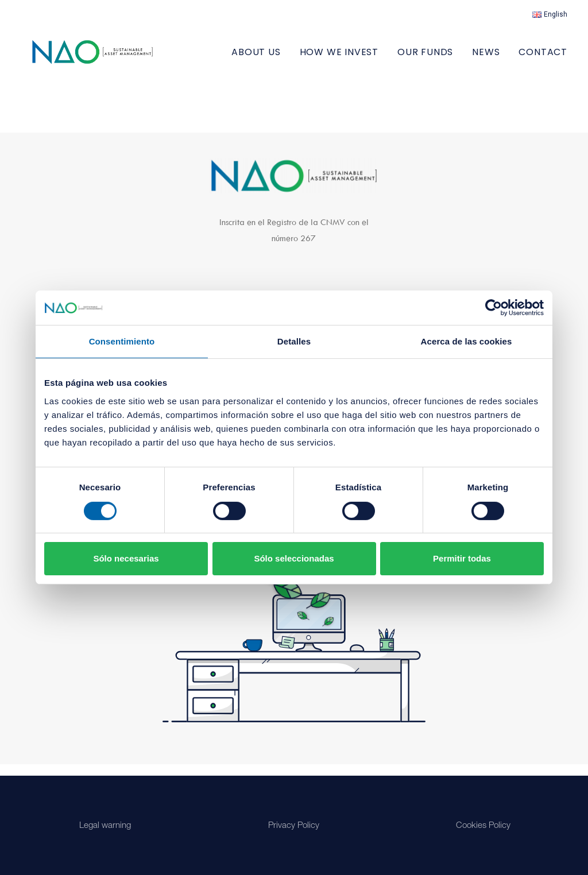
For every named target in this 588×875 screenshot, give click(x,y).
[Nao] (109, 58)
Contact (543, 58)
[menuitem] (550, 14)
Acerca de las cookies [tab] (467, 341)
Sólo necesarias (126, 558)
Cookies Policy (483, 826)
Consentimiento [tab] (122, 341)
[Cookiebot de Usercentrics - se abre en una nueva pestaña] (494, 308)
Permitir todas (462, 558)
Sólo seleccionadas (294, 558)
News (486, 58)
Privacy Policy (294, 826)
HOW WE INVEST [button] (339, 58)
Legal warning (105, 826)
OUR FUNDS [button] (425, 58)
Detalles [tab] (294, 341)
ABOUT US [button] (256, 58)
